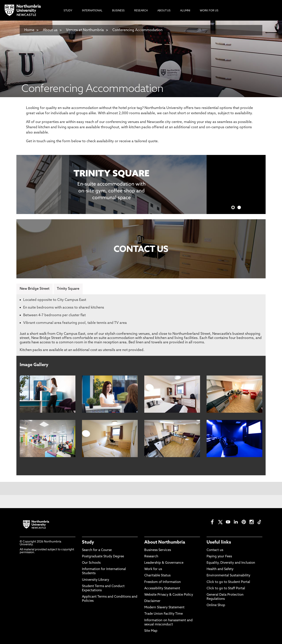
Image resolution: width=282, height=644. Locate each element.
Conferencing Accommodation (137, 30)
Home (29, 30)
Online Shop (216, 605)
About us (50, 30)
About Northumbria (165, 542)
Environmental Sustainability (228, 576)
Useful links (219, 542)
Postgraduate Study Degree (103, 557)
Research (151, 557)
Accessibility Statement (162, 589)
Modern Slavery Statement (164, 608)
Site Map (151, 631)
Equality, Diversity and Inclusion (231, 563)
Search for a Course (97, 550)
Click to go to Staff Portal (226, 589)
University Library (96, 580)
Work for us (153, 569)
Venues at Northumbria (85, 30)
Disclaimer (152, 601)
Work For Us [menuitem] (209, 11)
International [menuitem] (92, 11)
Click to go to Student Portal (228, 582)
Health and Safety (220, 569)
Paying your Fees (219, 557)
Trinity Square (68, 289)
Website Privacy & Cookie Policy (169, 595)
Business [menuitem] (118, 11)
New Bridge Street (35, 289)
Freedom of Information (163, 582)
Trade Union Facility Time (164, 614)
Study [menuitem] (68, 11)
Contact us (215, 550)
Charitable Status (157, 576)
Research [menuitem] (141, 11)
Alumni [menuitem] (185, 11)
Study (88, 542)
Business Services (158, 550)
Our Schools (91, 563)
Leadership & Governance (164, 563)
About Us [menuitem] (164, 11)
